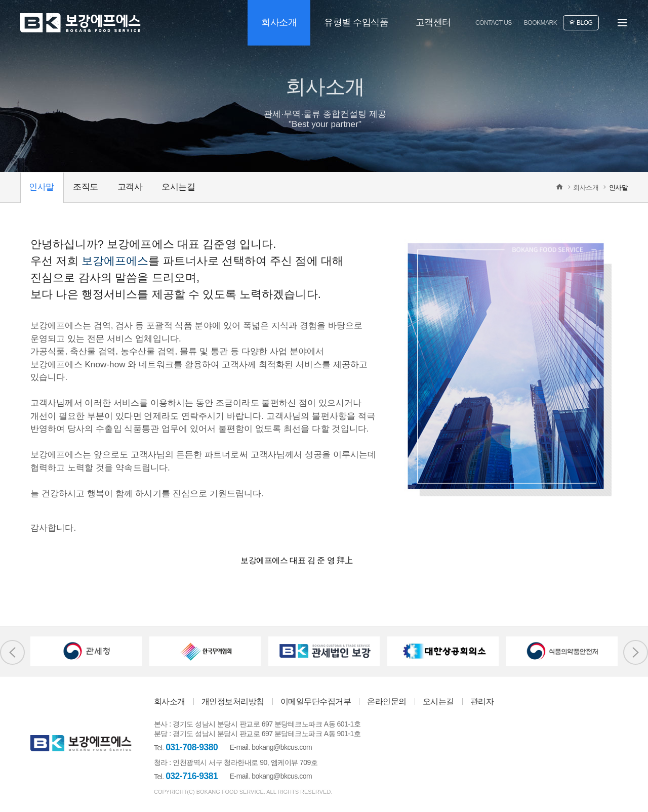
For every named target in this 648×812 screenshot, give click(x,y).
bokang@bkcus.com (282, 747)
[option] (86, 651)
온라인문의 (387, 701)
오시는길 (438, 701)
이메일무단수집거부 (316, 701)
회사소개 (170, 701)
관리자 (482, 701)
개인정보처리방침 (233, 701)
